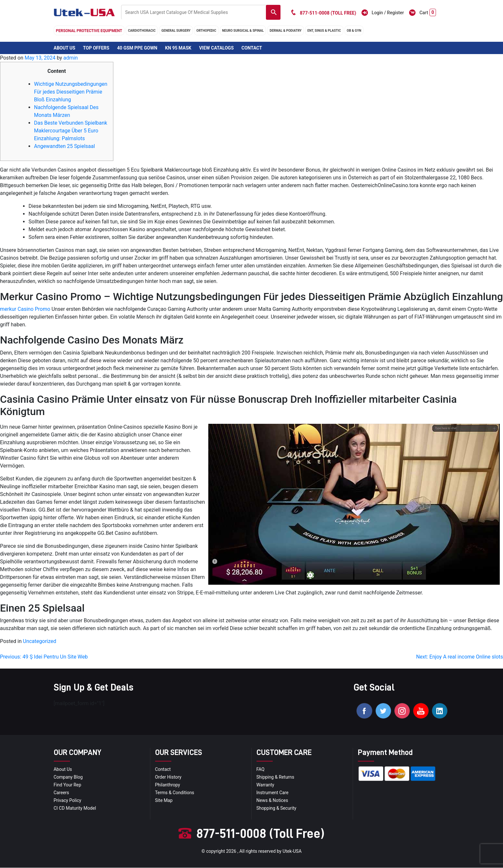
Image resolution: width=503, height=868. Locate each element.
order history (168, 777)
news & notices (273, 801)
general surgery (176, 31)
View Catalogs (217, 48)
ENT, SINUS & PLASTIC (324, 31)
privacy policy (68, 801)
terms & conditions (175, 793)
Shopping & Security (277, 808)
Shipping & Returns (276, 777)
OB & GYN (354, 31)
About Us (65, 48)
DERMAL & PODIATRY (286, 31)
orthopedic (206, 31)
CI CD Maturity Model (75, 808)
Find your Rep (68, 785)
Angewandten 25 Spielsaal (64, 146)
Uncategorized (40, 641)
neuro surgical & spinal (243, 31)
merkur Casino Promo (25, 309)
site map (164, 801)
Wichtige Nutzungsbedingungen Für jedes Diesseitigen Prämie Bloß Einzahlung (71, 92)
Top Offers (96, 48)
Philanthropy (168, 785)
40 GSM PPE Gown (137, 48)
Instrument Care (273, 793)
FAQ (261, 770)
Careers (62, 793)
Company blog (69, 777)
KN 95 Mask (178, 48)
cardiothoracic (142, 31)
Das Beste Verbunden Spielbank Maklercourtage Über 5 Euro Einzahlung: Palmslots (71, 131)
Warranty (266, 785)
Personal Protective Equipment (89, 31)
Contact (251, 48)
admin (71, 58)
